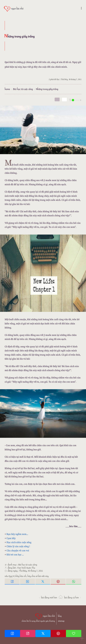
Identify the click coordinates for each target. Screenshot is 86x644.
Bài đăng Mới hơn (48, 598)
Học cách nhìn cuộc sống (19, 542)
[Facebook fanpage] (12, 633)
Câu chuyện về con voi (18, 550)
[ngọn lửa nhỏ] (14, 9)
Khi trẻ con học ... (15, 555)
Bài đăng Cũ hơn (73, 598)
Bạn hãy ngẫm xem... (17, 534)
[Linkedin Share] (28, 581)
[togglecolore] (64, 99)
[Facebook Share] (12, 581)
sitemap (61, 621)
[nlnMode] (75, 100)
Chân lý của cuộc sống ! (18, 546)
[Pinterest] (58, 633)
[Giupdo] (74, 633)
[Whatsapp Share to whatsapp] (74, 581)
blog (60, 616)
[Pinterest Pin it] (58, 581)
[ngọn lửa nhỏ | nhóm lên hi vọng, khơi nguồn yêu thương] (38, 617)
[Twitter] (43, 633)
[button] (82, 639)
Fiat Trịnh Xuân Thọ (26, 568)
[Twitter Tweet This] (43, 581)
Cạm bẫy (11, 538)
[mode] (57, 99)
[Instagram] (28, 633)
